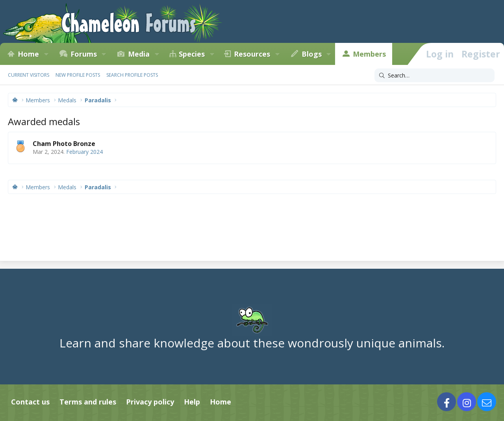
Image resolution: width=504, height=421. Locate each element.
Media (139, 54)
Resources (252, 54)
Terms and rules (88, 402)
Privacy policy (150, 402)
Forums (84, 54)
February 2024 (84, 152)
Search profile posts (132, 75)
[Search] (435, 76)
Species (192, 54)
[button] (46, 54)
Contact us (30, 402)
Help (192, 402)
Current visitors (29, 75)
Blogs (312, 54)
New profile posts (78, 75)
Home (28, 54)
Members (369, 54)
